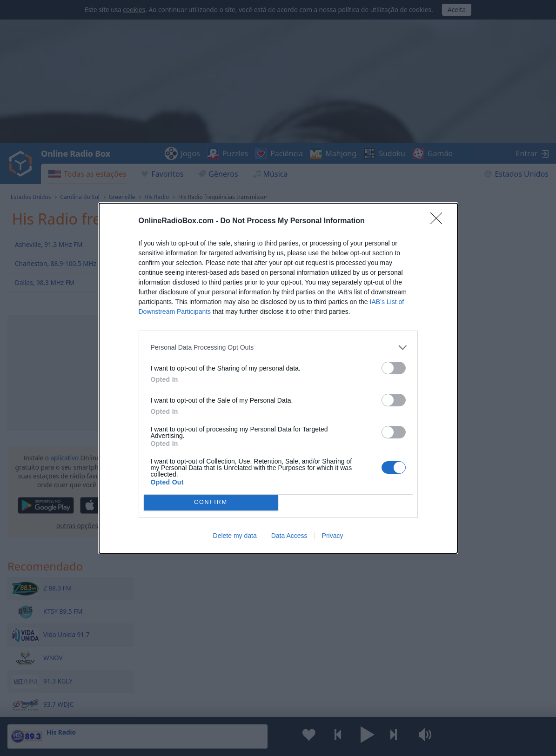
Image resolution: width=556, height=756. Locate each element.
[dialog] (278, 378)
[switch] (394, 368)
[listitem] (278, 348)
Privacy (333, 536)
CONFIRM (211, 502)
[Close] (439, 221)
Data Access (289, 536)
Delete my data (235, 536)
